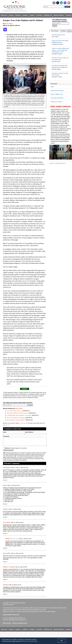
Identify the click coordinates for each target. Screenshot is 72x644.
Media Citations (59, 15)
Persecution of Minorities (57, 98)
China (52, 87)
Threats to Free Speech (56, 102)
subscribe (23, 423)
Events (11, 15)
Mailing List (48, 15)
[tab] (55, 31)
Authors (25, 15)
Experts (18, 15)
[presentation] (55, 31)
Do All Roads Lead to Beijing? (16, 420)
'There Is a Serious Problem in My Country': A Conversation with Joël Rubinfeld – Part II (60, 50)
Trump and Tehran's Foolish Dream (17, 413)
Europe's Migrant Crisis (57, 94)
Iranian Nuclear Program (57, 90)
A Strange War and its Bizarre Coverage (19, 415)
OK (62, 641)
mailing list (6, 425)
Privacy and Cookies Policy (30, 641)
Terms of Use (7, 623)
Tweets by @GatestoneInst (57, 163)
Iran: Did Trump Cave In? (14, 411)
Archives (39, 15)
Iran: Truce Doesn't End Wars (16, 418)
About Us (4, 15)
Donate (32, 15)
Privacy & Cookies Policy (20, 623)
